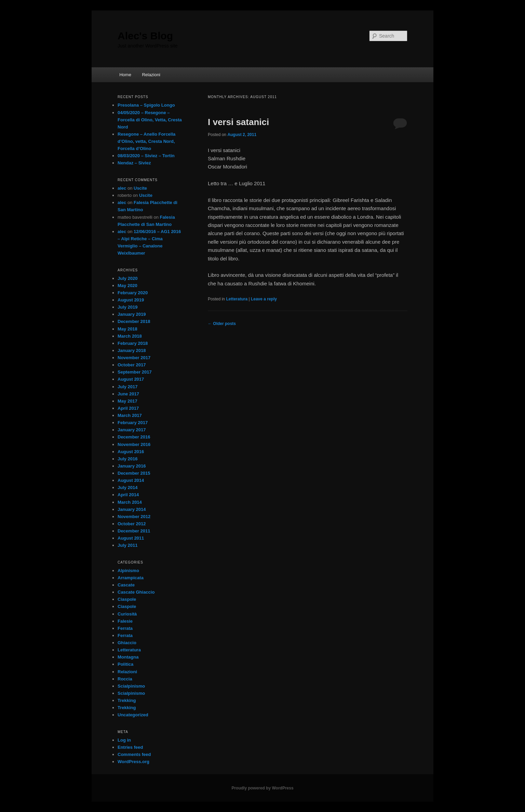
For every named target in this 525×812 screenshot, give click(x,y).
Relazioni (151, 75)
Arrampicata (131, 578)
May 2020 (127, 286)
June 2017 (128, 394)
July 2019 (128, 307)
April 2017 (128, 408)
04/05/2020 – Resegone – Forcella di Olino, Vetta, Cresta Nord (150, 120)
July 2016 (128, 459)
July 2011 (128, 545)
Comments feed (134, 754)
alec (122, 188)
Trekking (127, 700)
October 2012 (132, 524)
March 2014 (130, 502)
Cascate (126, 585)
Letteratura (237, 299)
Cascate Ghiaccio (136, 592)
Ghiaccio (127, 643)
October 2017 (132, 365)
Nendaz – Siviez (134, 163)
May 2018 (127, 329)
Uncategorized (133, 715)
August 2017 (131, 379)
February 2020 (133, 293)
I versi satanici (238, 122)
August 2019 (131, 300)
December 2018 (134, 321)
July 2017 (128, 387)
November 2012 (134, 517)
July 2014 (128, 488)
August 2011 (131, 538)
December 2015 (134, 473)
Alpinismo (128, 571)
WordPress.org (133, 762)
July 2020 (128, 278)
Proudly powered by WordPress (262, 788)
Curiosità (127, 614)
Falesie (125, 621)
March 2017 (130, 415)
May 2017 (127, 401)
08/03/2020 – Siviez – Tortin (146, 156)
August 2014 (131, 480)
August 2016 (131, 452)
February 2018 (133, 343)
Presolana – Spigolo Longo (146, 105)
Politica (125, 664)
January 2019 (132, 314)
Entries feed (130, 747)
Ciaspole (127, 599)
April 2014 (128, 495)
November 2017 (134, 358)
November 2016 (134, 444)
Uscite (140, 188)
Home (125, 75)
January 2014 (132, 509)
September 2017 (135, 372)
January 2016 (132, 466)
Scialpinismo (131, 686)
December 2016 (134, 437)
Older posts (222, 324)
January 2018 (132, 350)
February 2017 (133, 423)
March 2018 (130, 336)
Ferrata (125, 628)
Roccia (125, 679)
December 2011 (134, 531)
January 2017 (132, 430)
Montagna (128, 657)
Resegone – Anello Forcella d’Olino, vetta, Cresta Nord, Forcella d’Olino (146, 141)
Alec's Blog (145, 36)
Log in (124, 740)
